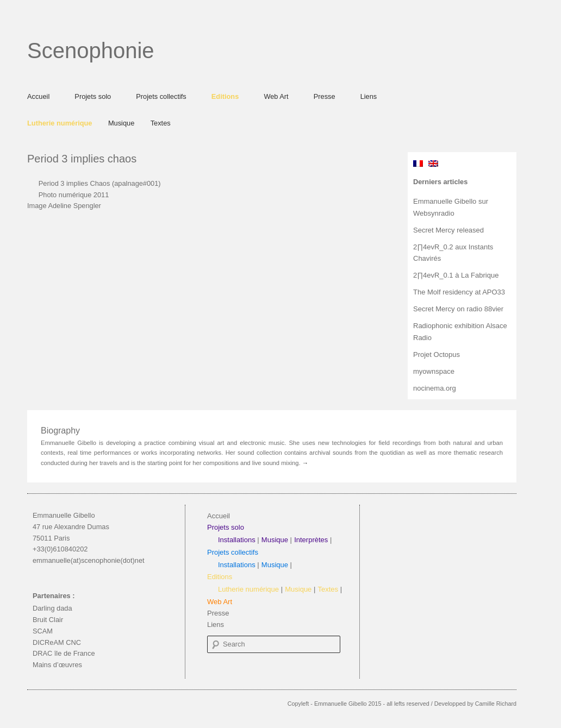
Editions (225, 96)
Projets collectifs (161, 96)
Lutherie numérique (60, 123)
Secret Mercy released (448, 230)
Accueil (38, 96)
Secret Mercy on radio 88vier (458, 309)
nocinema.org (435, 388)
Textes (161, 123)
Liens (369, 96)
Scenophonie (91, 51)
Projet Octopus (437, 354)
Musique (121, 123)
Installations (237, 540)
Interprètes (311, 540)
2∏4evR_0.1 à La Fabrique (456, 275)
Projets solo (93, 96)
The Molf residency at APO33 (459, 292)
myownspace (434, 371)
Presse (325, 96)
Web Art (276, 96)
